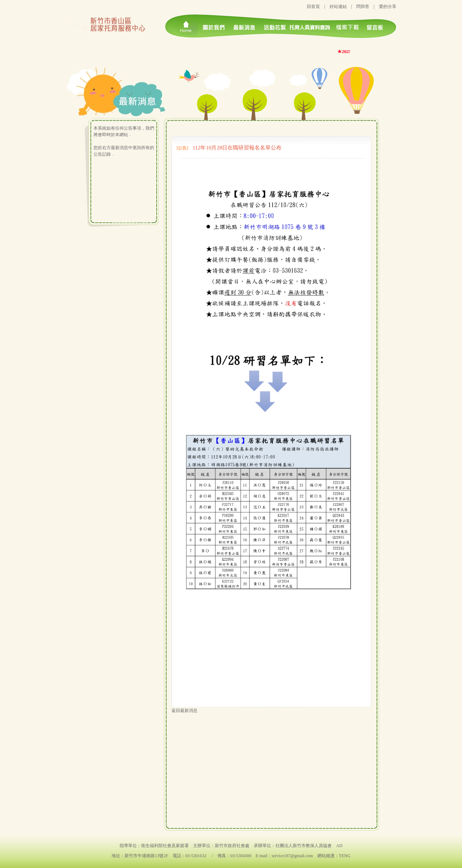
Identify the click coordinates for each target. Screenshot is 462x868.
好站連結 (338, 6)
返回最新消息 (184, 711)
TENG (345, 856)
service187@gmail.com (292, 856)
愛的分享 (388, 6)
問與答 (363, 6)
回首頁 (313, 6)
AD (339, 846)
